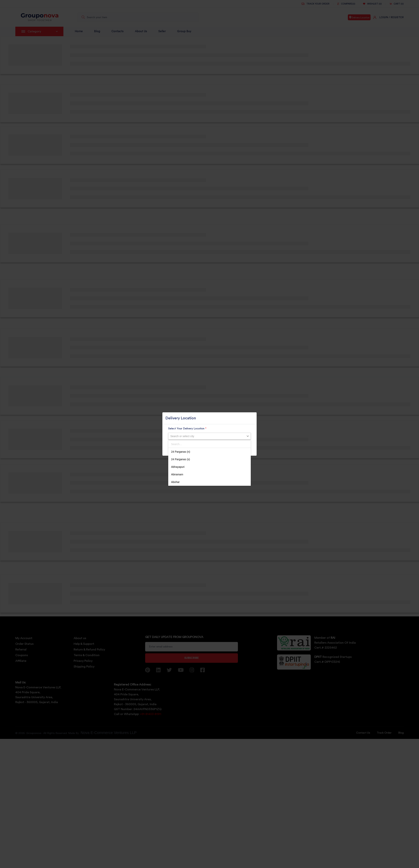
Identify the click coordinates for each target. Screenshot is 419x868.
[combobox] (209, 436)
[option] (209, 452)
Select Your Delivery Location (187, 429)
